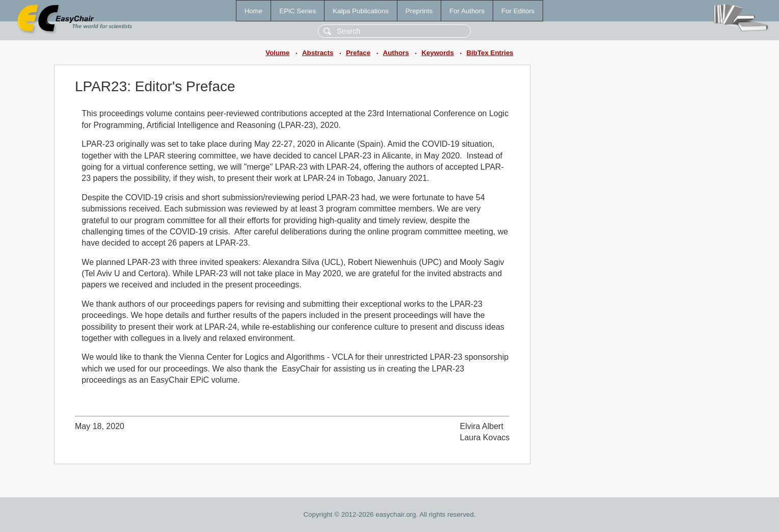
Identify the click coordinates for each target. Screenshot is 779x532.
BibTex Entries (490, 53)
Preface (358, 53)
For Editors (518, 11)
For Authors (467, 11)
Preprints (419, 11)
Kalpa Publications (361, 11)
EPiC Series (298, 11)
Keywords (438, 53)
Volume (277, 53)
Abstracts (318, 53)
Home (254, 11)
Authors (396, 53)
